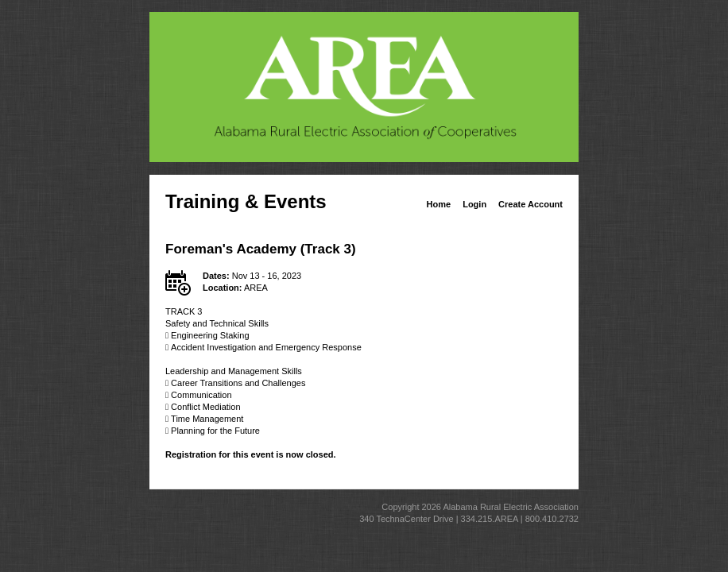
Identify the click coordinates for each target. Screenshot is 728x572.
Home (439, 204)
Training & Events (246, 201)
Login (474, 204)
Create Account (531, 204)
